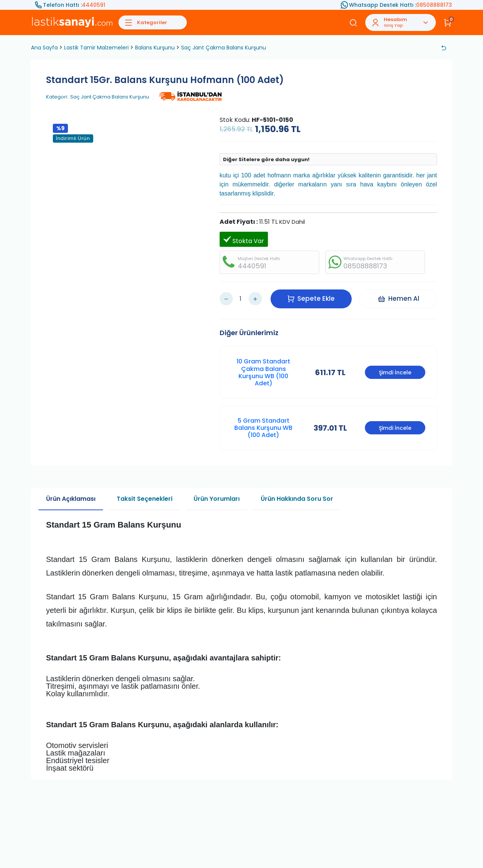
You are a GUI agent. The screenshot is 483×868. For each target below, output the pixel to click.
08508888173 (434, 5)
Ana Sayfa (44, 48)
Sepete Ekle (311, 299)
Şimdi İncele (395, 372)
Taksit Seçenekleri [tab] (145, 499)
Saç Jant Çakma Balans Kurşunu (224, 48)
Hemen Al (398, 299)
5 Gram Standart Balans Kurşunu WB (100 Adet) (263, 428)
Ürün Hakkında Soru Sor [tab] (297, 499)
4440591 (94, 5)
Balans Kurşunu (155, 48)
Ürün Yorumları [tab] (217, 499)
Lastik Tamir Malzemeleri (96, 48)
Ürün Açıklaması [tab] (71, 499)
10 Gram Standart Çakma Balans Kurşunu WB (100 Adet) (263, 372)
